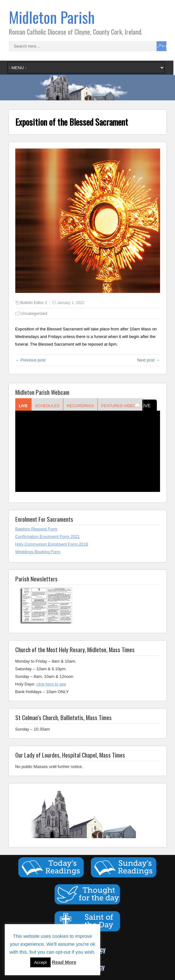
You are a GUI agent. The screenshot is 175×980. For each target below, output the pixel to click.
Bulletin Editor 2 (34, 303)
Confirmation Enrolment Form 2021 (48, 536)
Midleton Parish (52, 17)
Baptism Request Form (36, 529)
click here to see (51, 684)
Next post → (149, 360)
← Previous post (30, 360)
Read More (64, 962)
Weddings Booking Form (38, 552)
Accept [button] (40, 962)
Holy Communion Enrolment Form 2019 (52, 544)
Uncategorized (34, 313)
